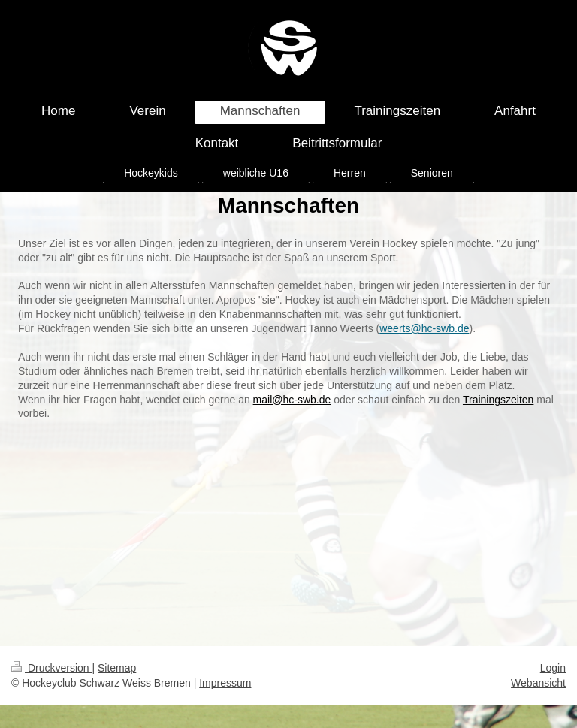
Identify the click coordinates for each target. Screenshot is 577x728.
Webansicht (538, 683)
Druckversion (51, 668)
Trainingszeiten (498, 400)
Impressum (225, 683)
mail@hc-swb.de (292, 400)
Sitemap (117, 668)
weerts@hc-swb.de (424, 328)
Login (553, 668)
